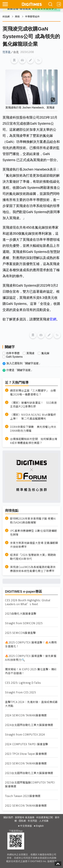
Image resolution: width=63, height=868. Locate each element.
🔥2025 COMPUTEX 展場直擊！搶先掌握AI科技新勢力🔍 (31, 658)
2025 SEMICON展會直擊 (20, 633)
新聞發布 (20, 817)
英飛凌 (30, 353)
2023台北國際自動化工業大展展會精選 (29, 773)
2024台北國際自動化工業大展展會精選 (29, 725)
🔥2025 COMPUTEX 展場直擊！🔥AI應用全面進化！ (31, 644)
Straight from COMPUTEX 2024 (25, 734)
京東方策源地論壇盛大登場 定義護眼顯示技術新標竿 (34, 545)
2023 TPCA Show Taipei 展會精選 (26, 754)
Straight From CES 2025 (20, 692)
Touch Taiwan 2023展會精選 (23, 796)
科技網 (6, 17)
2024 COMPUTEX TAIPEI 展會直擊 (27, 744)
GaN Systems (14, 357)
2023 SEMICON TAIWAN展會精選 (26, 763)
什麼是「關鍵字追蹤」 (20, 370)
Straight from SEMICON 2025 (24, 623)
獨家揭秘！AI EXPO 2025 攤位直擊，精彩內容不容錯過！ (31, 671)
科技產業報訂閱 (45, 817)
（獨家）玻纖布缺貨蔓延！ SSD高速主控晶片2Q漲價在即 (33, 405)
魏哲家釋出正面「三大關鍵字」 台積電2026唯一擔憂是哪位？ (33, 392)
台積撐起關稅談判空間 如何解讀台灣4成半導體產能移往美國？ (34, 441)
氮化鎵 (45, 353)
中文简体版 (26, 826)
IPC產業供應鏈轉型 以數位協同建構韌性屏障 (34, 533)
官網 (53, 319)
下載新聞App (16, 831)
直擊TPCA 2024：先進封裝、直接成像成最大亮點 (31, 704)
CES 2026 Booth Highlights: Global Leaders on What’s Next (28, 602)
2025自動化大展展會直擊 (21, 614)
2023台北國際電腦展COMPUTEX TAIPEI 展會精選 (30, 784)
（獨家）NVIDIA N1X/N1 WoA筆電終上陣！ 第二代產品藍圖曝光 (33, 417)
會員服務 (30, 817)
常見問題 (32, 821)
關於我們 (8, 817)
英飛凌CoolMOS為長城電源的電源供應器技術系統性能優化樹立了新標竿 (33, 569)
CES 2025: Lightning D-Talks (23, 683)
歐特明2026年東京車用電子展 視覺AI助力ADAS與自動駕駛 (33, 520)
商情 (17, 17)
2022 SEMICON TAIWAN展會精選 (26, 805)
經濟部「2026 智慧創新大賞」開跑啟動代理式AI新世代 (33, 557)
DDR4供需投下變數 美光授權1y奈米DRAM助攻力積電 (33, 429)
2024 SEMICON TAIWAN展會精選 (26, 715)
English (40, 826)
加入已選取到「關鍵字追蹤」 (24, 363)
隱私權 (22, 821)
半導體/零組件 (32, 17)
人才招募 (44, 821)
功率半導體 (13, 353)
